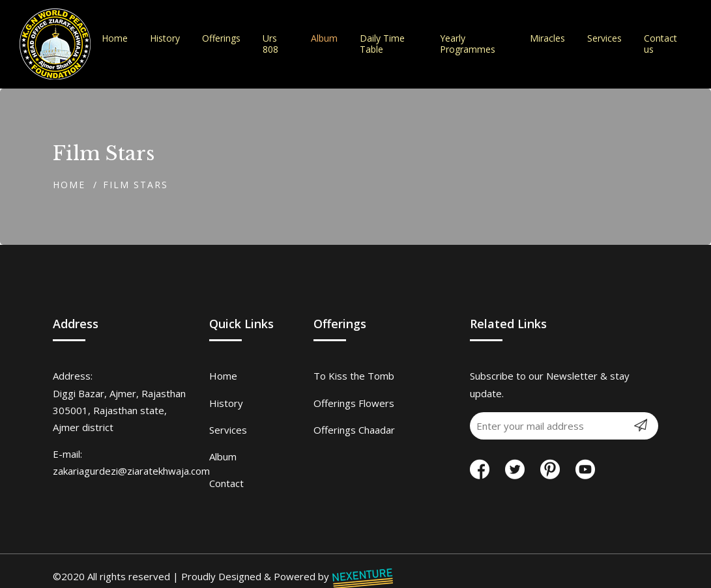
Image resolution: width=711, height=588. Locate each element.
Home (69, 185)
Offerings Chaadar (354, 430)
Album (223, 456)
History (226, 403)
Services (228, 430)
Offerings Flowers (354, 403)
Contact (226, 483)
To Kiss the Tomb (354, 376)
